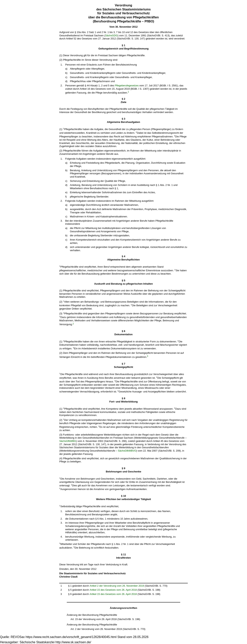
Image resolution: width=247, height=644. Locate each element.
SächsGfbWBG (68, 441)
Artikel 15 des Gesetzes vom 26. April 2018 (113, 590)
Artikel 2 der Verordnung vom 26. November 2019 (117, 586)
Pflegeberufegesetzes (127, 85)
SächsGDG (111, 35)
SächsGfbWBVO (127, 451)
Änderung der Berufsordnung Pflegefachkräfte (92, 615)
